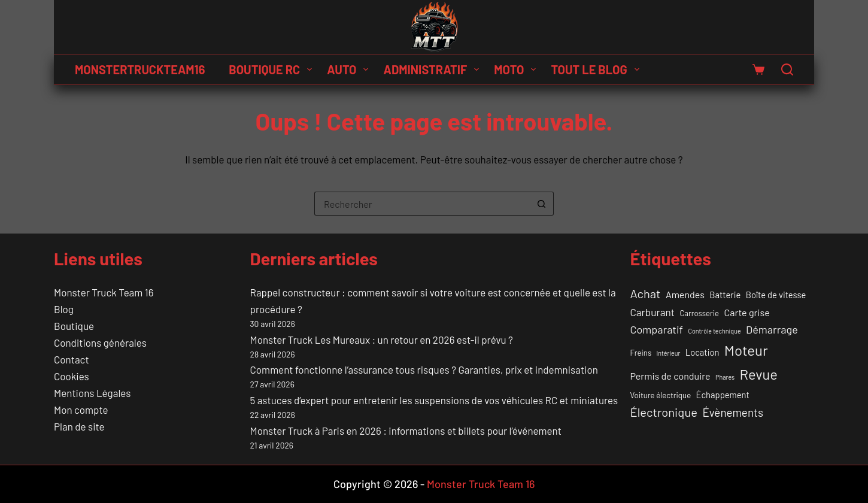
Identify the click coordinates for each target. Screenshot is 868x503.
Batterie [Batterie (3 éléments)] (725, 295)
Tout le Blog (597, 69)
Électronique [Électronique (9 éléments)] (664, 412)
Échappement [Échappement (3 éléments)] (723, 395)
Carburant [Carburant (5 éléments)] (652, 312)
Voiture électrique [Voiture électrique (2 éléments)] (661, 395)
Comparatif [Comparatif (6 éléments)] (657, 329)
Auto (350, 69)
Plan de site (79, 426)
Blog (64, 309)
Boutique (74, 326)
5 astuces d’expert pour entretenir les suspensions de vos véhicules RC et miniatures (434, 400)
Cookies (72, 376)
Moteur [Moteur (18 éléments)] (746, 350)
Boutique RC (273, 69)
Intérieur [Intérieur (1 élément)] (669, 353)
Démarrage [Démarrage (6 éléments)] (772, 329)
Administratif (433, 69)
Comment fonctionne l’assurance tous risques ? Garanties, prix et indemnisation (424, 369)
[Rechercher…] (422, 204)
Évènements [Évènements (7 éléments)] (733, 412)
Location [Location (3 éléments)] (702, 352)
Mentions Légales (92, 393)
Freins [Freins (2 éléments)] (641, 353)
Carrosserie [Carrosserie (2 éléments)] (699, 313)
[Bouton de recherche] (542, 204)
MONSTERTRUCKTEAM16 (140, 69)
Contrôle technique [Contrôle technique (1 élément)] (714, 331)
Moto (517, 69)
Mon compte (81, 410)
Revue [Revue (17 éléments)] (759, 374)
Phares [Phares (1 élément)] (725, 377)
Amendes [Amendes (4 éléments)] (685, 294)
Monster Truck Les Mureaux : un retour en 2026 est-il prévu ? (382, 340)
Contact (72, 359)
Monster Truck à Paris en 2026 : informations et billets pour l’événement (406, 431)
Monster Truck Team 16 (104, 292)
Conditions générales (100, 343)
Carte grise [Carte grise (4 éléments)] (747, 312)
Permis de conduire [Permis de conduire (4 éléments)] (670, 376)
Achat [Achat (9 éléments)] (646, 293)
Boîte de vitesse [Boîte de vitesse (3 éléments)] (776, 295)
